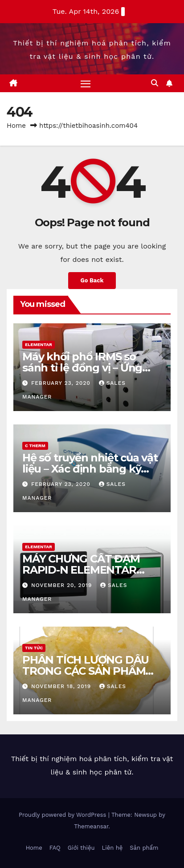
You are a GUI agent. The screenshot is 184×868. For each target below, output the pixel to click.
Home (16, 126)
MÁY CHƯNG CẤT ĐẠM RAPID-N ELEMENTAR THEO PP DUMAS (81, 570)
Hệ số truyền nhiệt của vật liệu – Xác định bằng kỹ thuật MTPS (90, 469)
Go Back (92, 280)
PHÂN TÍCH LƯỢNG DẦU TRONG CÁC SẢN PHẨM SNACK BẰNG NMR (86, 671)
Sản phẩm (144, 848)
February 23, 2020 (62, 383)
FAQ (55, 848)
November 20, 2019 (63, 585)
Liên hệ (112, 848)
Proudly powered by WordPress (63, 815)
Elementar (39, 344)
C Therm (35, 446)
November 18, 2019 (62, 686)
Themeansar (91, 826)
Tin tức (34, 648)
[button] (155, 83)
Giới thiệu (81, 848)
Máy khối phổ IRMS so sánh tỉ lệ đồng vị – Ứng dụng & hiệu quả (82, 368)
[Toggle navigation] (86, 83)
